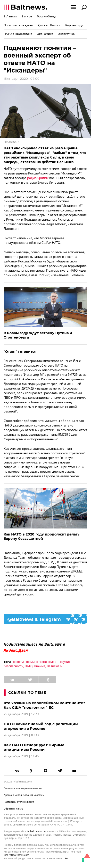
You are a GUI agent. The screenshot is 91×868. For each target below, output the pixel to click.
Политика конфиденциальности (23, 788)
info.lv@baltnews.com (16, 855)
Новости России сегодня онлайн (35, 662)
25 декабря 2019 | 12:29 (21, 714)
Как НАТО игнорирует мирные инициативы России (34, 747)
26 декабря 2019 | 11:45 (21, 756)
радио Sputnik (38, 178)
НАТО (29, 666)
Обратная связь (13, 809)
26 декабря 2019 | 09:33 (21, 735)
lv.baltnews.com (37, 832)
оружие (65, 662)
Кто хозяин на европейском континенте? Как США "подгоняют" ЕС (44, 705)
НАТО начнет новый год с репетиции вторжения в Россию (41, 726)
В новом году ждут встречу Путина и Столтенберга (38, 335)
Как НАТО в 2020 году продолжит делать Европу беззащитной (41, 536)
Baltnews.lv (54, 666)
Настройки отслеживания (19, 802)
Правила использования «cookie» (24, 795)
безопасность (13, 666)
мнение (40, 666)
